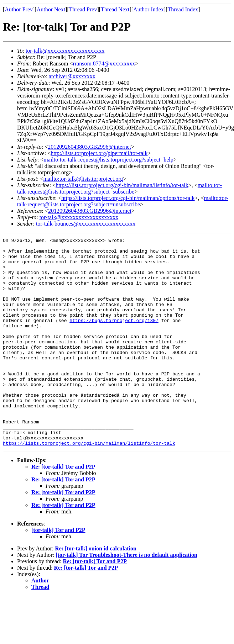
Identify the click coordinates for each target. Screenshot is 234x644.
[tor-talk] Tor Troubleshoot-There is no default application (126, 597)
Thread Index (183, 9)
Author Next (51, 9)
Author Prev (19, 9)
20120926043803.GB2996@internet (89, 147)
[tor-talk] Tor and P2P (58, 572)
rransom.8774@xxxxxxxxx (104, 64)
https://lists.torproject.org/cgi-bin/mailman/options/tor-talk (128, 198)
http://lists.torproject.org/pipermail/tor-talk (99, 153)
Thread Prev (83, 9)
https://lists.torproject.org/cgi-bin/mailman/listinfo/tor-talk (122, 185)
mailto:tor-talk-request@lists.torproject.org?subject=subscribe (119, 188)
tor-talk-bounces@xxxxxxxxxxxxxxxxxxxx (86, 224)
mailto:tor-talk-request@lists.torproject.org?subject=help (108, 160)
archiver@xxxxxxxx (72, 76)
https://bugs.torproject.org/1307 (114, 337)
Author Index (149, 9)
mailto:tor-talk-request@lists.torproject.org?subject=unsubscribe (123, 201)
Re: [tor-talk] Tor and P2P (63, 508)
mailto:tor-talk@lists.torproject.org (83, 179)
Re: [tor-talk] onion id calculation (96, 590)
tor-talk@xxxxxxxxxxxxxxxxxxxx (65, 51)
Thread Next (115, 9)
